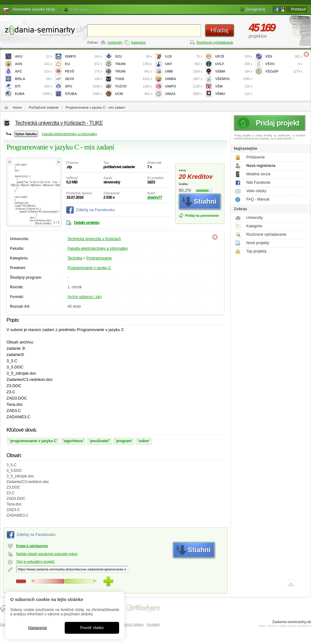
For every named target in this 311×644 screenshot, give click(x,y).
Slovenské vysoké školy (34, 9)
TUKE (134, 79)
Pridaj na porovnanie (202, 215)
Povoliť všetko (92, 628)
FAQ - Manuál (258, 199)
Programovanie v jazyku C (89, 268)
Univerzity (115, 42)
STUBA (84, 94)
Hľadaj (220, 30)
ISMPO (84, 57)
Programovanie (99, 258)
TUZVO (134, 86)
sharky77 (155, 197)
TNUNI (134, 64)
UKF (184, 64)
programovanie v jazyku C (33, 441)
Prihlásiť (299, 9)
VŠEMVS (234, 79)
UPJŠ (234, 57)
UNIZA (184, 94)
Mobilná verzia (258, 174)
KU (84, 64)
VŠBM (234, 71)
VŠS (284, 57)
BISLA (33, 79)
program (124, 441)
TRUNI (134, 71)
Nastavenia (37, 628)
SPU (84, 86)
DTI (33, 86)
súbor (144, 441)
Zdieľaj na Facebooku (95, 210)
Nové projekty (258, 243)
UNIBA (184, 79)
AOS (33, 64)
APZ (33, 71)
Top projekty (256, 251)
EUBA (33, 94)
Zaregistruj (255, 9)
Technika (75, 258)
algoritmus (74, 441)
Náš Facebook (258, 182)
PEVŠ (84, 71)
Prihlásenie (255, 157)
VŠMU (234, 94)
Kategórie (139, 42)
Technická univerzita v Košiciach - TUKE (59, 123)
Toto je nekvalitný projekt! (35, 561)
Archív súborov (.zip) (85, 297)
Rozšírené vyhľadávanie (215, 42)
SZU (134, 57)
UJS (184, 57)
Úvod (4, 624)
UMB (184, 71)
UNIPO (184, 86)
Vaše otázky (256, 191)
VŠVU (284, 64)
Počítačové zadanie (44, 107)
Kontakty (153, 624)
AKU (33, 57)
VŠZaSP (284, 71)
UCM (134, 94)
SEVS (84, 79)
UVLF (234, 64)
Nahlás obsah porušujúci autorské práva (47, 554)
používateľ (100, 441)
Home (17, 107)
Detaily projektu (87, 223)
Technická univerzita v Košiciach (94, 239)
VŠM (234, 86)
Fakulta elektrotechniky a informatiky (70, 134)
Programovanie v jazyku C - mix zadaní (95, 107)
